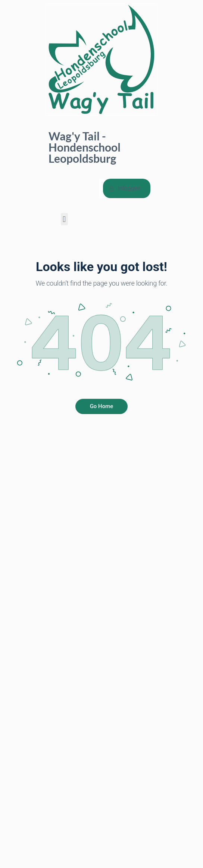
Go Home (102, 406)
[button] (64, 219)
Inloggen (125, 188)
